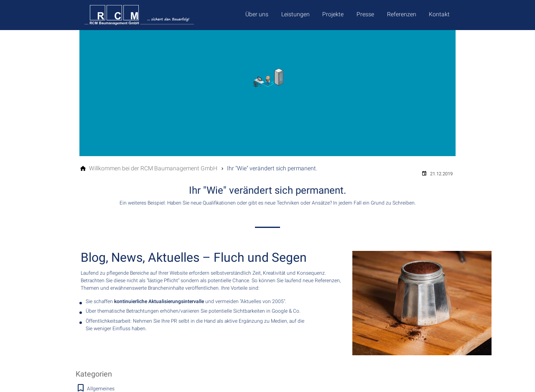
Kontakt (439, 14)
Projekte (333, 14)
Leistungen (296, 14)
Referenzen (402, 14)
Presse (365, 14)
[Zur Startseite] (155, 15)
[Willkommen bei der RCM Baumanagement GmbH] (153, 168)
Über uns (257, 14)
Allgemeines (101, 389)
